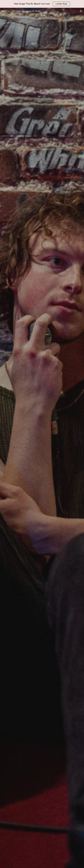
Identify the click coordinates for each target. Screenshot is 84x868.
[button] (3, 11)
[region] (42, 4)
